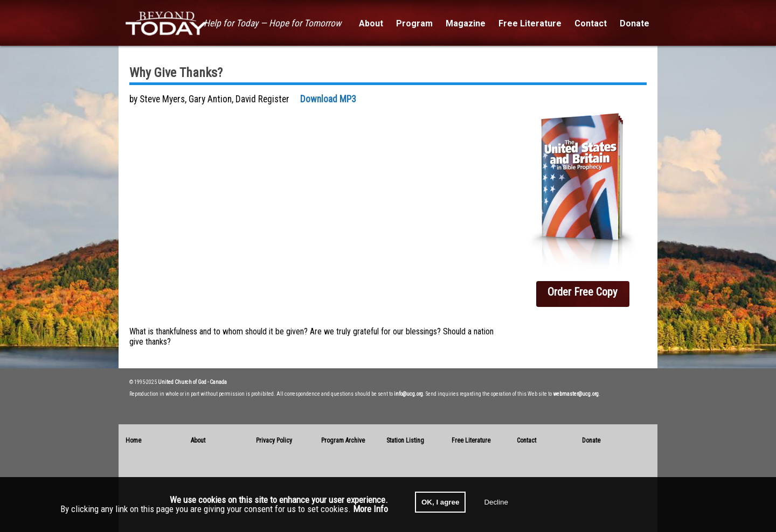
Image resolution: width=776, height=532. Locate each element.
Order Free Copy (583, 292)
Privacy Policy (274, 440)
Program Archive (343, 440)
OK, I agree (440, 502)
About (198, 440)
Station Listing (405, 440)
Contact (526, 440)
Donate (591, 440)
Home (133, 440)
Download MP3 (328, 99)
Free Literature (471, 440)
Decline (496, 502)
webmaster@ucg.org (576, 394)
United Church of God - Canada (192, 382)
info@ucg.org (408, 394)
